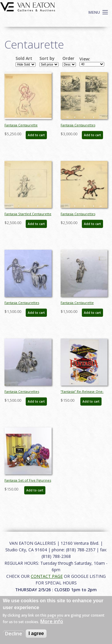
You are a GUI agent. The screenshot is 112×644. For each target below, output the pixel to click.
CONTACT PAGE (47, 576)
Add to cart (36, 135)
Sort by (47, 58)
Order (68, 58)
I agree (36, 633)
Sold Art (24, 58)
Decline (14, 634)
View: (85, 59)
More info (52, 621)
